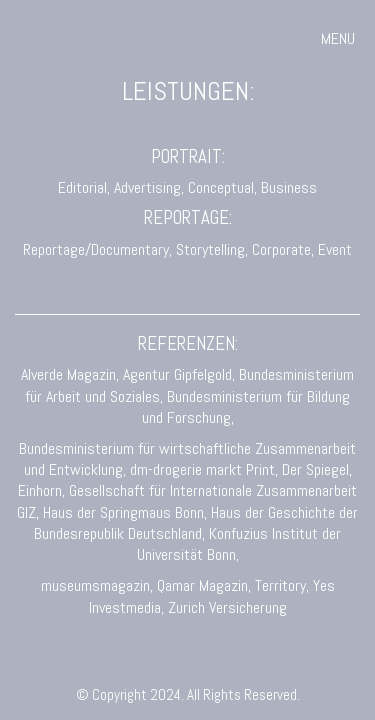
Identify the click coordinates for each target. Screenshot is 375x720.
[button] (340, 39)
